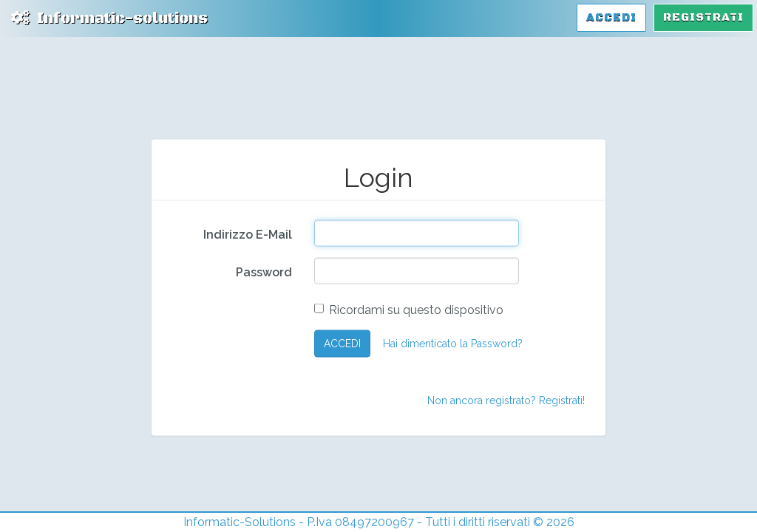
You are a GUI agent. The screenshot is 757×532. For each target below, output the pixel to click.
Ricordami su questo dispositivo (409, 309)
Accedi (611, 17)
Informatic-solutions (109, 19)
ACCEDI (342, 344)
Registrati (703, 17)
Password (264, 272)
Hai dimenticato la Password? (453, 344)
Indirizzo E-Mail (248, 234)
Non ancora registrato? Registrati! (506, 400)
